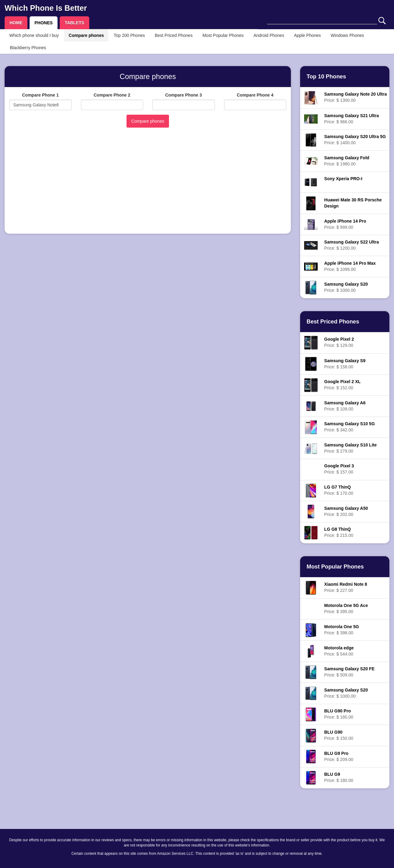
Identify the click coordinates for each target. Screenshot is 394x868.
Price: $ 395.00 (346, 608)
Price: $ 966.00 (351, 119)
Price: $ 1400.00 (355, 140)
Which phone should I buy (34, 35)
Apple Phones (307, 35)
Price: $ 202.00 (346, 511)
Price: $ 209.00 (339, 756)
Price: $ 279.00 (350, 448)
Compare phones (86, 35)
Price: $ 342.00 (349, 427)
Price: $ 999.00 (345, 224)
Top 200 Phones (129, 35)
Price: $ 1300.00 (355, 97)
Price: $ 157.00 (339, 469)
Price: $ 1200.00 (351, 245)
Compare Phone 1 (40, 95)
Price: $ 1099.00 (350, 266)
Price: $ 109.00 (345, 406)
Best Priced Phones (174, 35)
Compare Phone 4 (255, 95)
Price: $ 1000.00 (346, 287)
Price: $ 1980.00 (347, 161)
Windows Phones (347, 35)
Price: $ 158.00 (345, 364)
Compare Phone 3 (184, 95)
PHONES (44, 23)
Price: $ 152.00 (342, 385)
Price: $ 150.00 (339, 735)
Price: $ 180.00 (339, 714)
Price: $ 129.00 (339, 342)
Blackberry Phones (28, 48)
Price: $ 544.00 (339, 651)
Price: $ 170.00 (339, 490)
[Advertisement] (148, 186)
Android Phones (269, 35)
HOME (16, 23)
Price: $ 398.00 (342, 630)
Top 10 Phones (326, 77)
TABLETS (74, 23)
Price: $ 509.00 (349, 672)
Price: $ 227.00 (346, 587)
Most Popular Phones (223, 35)
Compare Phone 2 (112, 95)
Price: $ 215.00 (339, 532)
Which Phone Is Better (46, 8)
